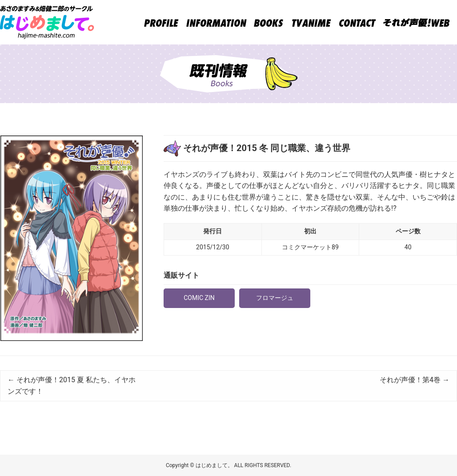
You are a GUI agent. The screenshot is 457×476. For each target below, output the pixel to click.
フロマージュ (275, 298)
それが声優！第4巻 (415, 380)
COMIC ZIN (199, 298)
